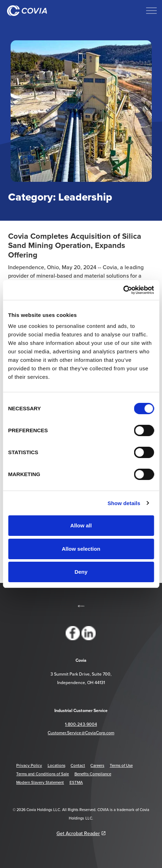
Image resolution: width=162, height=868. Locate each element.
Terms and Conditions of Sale (43, 774)
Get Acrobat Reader (81, 833)
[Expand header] (151, 11)
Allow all (81, 525)
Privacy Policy (29, 765)
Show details (124, 503)
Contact (78, 765)
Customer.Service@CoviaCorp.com (81, 733)
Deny (81, 572)
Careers (97, 765)
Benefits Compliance (93, 774)
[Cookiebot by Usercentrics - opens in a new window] (123, 290)
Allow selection (81, 549)
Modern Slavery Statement (40, 782)
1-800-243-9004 (81, 724)
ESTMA (76, 782)
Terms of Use (121, 765)
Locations (56, 765)
